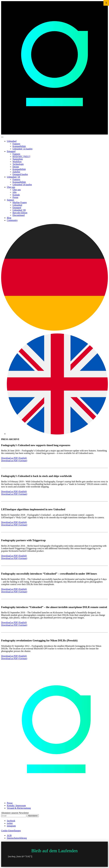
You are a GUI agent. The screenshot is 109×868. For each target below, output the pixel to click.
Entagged (11, 151)
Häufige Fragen (20, 202)
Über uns (11, 187)
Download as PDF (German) (14, 461)
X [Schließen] (106, 3)
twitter (10, 823)
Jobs (14, 192)
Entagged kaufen (20, 174)
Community (12, 220)
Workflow (17, 162)
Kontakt (16, 195)
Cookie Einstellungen (11, 831)
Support (10, 200)
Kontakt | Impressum (16, 805)
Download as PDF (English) (14, 458)
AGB (9, 835)
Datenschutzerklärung (17, 838)
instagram (11, 826)
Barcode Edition (20, 213)
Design (16, 167)
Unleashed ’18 (13, 177)
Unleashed (12, 141)
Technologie (18, 164)
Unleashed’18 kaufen (22, 185)
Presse (15, 197)
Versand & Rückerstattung (19, 808)
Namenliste (18, 159)
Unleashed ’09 (19, 210)
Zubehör (16, 172)
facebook (11, 821)
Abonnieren (33, 816)
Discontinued (19, 215)
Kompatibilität (19, 146)
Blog (9, 218)
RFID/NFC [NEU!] (21, 156)
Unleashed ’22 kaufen (22, 149)
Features (16, 144)
